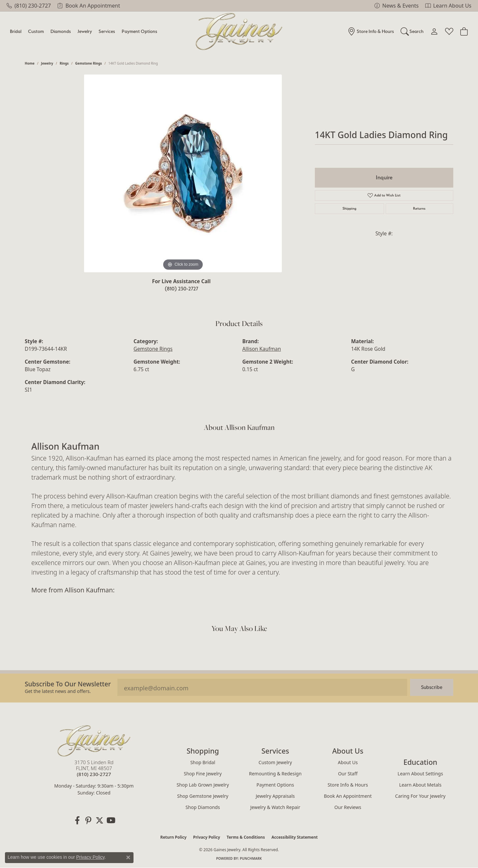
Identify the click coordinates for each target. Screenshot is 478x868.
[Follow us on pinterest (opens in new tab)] (88, 821)
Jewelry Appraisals (275, 796)
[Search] (412, 31)
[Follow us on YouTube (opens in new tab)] (111, 821)
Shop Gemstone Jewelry (203, 796)
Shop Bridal (203, 762)
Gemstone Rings (89, 63)
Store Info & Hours (348, 785)
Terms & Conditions (246, 837)
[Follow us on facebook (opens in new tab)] (77, 821)
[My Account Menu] (434, 31)
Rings (64, 63)
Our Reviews (348, 807)
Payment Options (139, 31)
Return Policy (173, 837)
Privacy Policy (207, 837)
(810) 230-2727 (181, 289)
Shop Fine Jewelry (203, 774)
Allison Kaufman (262, 349)
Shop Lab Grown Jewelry (203, 785)
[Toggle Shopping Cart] (464, 31)
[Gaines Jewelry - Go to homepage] (94, 741)
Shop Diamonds (203, 807)
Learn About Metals (420, 785)
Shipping (349, 209)
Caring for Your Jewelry (420, 796)
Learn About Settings (420, 774)
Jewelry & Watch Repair (275, 807)
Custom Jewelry (275, 762)
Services (107, 31)
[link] (29, 6)
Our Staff (348, 774)
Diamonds (61, 31)
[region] (183, 173)
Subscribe (432, 687)
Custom (36, 31)
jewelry (47, 63)
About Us (348, 762)
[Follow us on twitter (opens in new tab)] (100, 821)
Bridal (16, 31)
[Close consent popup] (128, 857)
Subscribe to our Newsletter (68, 684)
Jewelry (85, 31)
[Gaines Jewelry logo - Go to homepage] (239, 31)
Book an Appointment (348, 796)
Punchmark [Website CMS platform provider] (251, 858)
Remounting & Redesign (275, 774)
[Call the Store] (94, 774)
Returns (419, 209)
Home (30, 63)
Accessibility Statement (294, 837)
